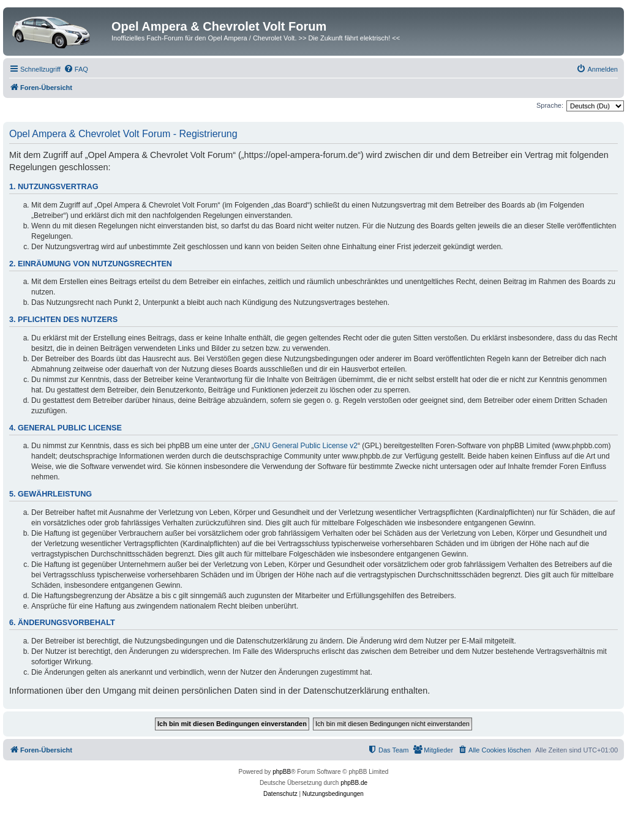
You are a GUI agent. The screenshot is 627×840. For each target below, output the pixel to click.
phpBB (282, 772)
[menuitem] (76, 69)
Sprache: (550, 105)
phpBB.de (354, 783)
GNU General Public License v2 (306, 446)
